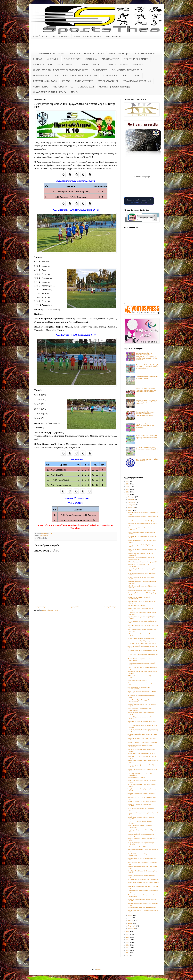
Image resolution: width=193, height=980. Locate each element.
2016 (128, 942)
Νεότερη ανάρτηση (41, 607)
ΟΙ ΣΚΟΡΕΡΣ (100, 70)
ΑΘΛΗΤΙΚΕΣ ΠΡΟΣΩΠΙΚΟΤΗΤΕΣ (86, 54)
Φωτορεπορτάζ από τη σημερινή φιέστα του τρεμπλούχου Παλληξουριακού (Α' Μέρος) (146, 414)
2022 (128, 492)
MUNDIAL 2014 (86, 87)
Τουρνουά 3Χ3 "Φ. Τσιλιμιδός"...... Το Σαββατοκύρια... (138, 565)
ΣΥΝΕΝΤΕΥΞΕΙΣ (84, 81)
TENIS (74, 92)
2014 (128, 948)
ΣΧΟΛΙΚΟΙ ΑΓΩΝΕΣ (108, 81)
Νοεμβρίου (131, 499)
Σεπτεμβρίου (132, 505)
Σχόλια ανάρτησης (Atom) (50, 610)
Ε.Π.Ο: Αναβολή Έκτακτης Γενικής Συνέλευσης (141, 638)
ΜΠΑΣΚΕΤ (139, 65)
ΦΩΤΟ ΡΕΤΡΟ (41, 87)
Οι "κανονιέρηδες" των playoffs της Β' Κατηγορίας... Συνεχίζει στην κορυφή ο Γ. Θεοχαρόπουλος (147, 367)
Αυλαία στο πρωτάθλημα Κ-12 (137, 847)
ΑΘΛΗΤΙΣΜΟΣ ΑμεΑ (120, 54)
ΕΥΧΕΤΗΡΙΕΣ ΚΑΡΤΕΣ (136, 59)
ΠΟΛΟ (125, 76)
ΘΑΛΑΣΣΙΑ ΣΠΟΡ (42, 65)
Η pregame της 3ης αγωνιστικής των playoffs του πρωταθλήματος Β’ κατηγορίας (147, 425)
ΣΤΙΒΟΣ (66, 81)
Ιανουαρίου (131, 928)
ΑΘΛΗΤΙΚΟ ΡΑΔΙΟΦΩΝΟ (87, 36)
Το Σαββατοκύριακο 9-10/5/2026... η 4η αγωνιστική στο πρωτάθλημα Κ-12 (147, 448)
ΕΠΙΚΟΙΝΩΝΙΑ (113, 36)
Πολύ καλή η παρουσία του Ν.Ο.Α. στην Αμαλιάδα (142, 562)
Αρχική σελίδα (40, 36)
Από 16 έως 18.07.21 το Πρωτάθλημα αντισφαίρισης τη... (139, 688)
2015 (128, 945)
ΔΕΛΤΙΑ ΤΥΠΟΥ (72, 59)
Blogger (99, 969)
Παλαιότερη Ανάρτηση (110, 607)
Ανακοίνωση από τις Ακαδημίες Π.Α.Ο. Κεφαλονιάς (143, 879)
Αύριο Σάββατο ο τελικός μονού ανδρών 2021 (141, 590)
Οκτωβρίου (131, 502)
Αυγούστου (131, 507)
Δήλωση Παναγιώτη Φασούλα (136, 606)
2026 (128, 481)
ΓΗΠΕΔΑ (38, 59)
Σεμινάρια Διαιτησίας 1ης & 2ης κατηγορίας (140, 641)
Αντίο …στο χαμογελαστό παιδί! (137, 680)
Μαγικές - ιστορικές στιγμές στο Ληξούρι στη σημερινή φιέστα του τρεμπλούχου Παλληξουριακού (146, 390)
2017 (128, 940)
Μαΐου (130, 918)
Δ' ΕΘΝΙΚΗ (53, 59)
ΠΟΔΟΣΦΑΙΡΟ (41, 76)
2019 (128, 934)
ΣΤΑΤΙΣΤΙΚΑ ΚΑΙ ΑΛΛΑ (45, 81)
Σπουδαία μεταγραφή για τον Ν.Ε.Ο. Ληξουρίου (142, 521)
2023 (128, 489)
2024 (128, 487)
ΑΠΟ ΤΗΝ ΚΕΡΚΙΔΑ (146, 54)
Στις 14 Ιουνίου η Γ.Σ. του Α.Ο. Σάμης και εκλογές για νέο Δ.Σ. (147, 460)
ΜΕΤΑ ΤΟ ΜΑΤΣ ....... (93, 65)
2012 (128, 953)
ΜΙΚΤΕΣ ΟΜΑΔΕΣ (119, 65)
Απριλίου (131, 921)
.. (34, 54)
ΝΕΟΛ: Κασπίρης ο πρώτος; (136, 778)
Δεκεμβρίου (132, 497)
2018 (128, 937)
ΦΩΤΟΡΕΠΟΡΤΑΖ (63, 87)
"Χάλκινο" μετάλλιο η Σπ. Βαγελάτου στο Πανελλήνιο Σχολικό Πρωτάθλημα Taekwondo (147, 402)
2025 (128, 484)
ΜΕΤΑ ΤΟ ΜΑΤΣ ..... (67, 65)
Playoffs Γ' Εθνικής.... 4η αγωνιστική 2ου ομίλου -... (143, 802)
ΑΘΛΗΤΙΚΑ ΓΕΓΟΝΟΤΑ (52, 54)
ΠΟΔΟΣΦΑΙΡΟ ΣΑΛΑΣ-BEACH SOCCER (75, 76)
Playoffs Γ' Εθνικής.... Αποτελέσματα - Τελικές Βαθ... (143, 743)
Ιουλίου (130, 510)
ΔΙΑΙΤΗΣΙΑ (91, 59)
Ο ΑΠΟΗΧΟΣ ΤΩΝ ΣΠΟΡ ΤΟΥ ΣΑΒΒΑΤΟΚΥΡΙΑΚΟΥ (60, 70)
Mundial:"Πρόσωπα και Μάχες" (115, 87)
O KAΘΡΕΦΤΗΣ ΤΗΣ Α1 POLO (49, 92)
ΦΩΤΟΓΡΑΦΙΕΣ (61, 36)
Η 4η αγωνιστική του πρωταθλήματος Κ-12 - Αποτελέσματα (147, 377)
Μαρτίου (131, 923)
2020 (128, 932)
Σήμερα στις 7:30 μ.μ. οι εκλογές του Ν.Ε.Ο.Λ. (141, 754)
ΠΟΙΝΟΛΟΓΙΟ (109, 76)
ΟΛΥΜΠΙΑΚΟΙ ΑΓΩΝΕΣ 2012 (127, 70)
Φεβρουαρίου (132, 926)
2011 (128, 956)
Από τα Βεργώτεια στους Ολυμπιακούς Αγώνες (141, 908)
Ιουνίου (130, 915)
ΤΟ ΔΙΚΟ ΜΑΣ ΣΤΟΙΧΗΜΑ (137, 81)
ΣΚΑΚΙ (137, 76)
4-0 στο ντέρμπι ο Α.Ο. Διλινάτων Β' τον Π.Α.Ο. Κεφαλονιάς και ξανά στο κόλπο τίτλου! (147, 437)
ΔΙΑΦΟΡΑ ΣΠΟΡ (110, 59)
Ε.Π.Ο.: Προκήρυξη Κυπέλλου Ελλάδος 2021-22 (142, 643)
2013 (128, 950)
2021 (128, 495)
